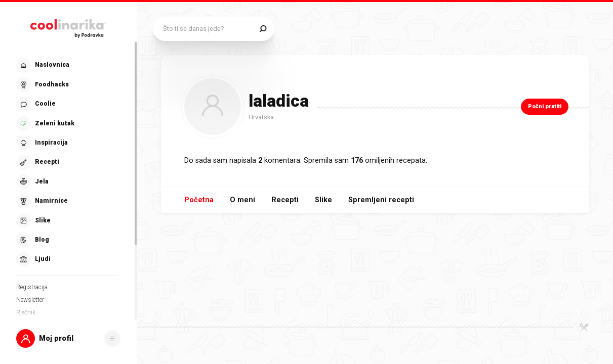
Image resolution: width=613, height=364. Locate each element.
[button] (68, 338)
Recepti (285, 200)
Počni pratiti (545, 106)
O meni (242, 200)
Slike (323, 200)
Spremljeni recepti (381, 200)
